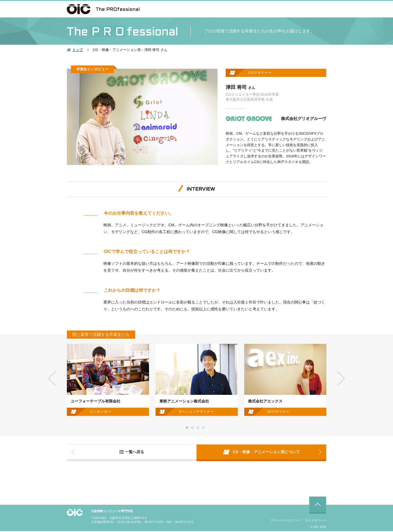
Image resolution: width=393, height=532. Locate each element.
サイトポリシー (316, 521)
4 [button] (203, 428)
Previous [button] (52, 378)
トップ (78, 50)
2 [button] (192, 428)
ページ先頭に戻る (318, 506)
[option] (108, 380)
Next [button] (341, 378)
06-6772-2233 (154, 523)
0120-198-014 (127, 523)
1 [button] (187, 428)
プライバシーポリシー (285, 521)
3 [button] (198, 428)
